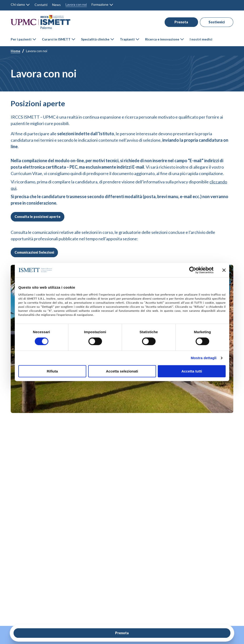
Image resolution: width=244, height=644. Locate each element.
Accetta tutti (192, 371)
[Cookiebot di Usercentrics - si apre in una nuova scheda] (193, 270)
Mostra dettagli (203, 358)
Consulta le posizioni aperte (38, 217)
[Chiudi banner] (224, 270)
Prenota (178, 22)
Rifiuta (52, 371)
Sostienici (214, 22)
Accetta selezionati (122, 371)
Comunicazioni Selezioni (34, 252)
